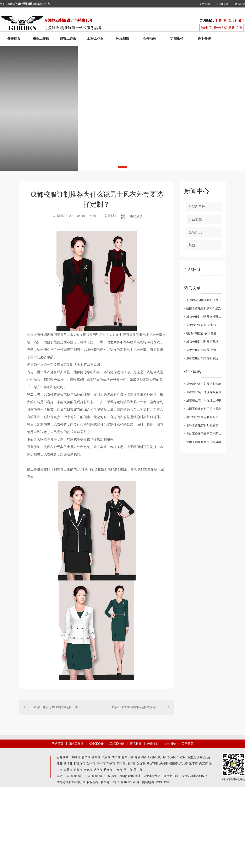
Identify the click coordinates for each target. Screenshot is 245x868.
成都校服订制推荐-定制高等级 (204, 350)
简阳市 (121, 763)
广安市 (118, 770)
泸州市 (164, 763)
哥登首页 (14, 39)
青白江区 (127, 757)
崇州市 (101, 763)
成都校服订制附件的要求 (202, 342)
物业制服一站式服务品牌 (222, 28)
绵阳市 (131, 763)
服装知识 (195, 232)
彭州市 (91, 763)
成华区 (116, 757)
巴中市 (128, 770)
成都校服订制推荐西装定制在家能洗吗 (204, 358)
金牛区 (96, 757)
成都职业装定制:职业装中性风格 (204, 325)
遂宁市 (194, 763)
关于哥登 (204, 39)
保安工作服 (68, 39)
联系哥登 (240, 4)
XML (167, 782)
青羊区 (86, 757)
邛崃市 (111, 763)
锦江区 (76, 757)
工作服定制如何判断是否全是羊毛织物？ (204, 300)
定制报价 (177, 39)
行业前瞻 (195, 219)
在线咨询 (205, 4)
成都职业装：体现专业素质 (204, 392)
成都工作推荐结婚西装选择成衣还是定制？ (140, 707)
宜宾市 (78, 770)
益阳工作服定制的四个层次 (204, 308)
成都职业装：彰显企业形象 (204, 384)
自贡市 (141, 763)
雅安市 (108, 770)
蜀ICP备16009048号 (126, 782)
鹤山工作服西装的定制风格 (204, 442)
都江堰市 (80, 763)
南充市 (88, 770)
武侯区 (106, 757)
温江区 (162, 757)
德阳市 (174, 763)
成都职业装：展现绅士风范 (204, 400)
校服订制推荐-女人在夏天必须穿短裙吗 (204, 333)
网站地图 (148, 782)
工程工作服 (95, 39)
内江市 (203, 763)
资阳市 (68, 770)
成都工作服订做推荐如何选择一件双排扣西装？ (58, 707)
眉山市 (138, 770)
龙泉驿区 (140, 757)
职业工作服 (41, 39)
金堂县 (192, 757)
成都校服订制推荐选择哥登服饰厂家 (204, 317)
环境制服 (122, 39)
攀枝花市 (152, 763)
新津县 (68, 763)
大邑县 (202, 757)
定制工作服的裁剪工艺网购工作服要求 (204, 434)
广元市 (184, 763)
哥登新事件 (197, 206)
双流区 (172, 757)
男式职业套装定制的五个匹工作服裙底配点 (204, 417)
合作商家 (150, 39)
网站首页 (58, 744)
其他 (192, 245)
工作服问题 (222, 4)
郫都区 (182, 757)
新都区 (152, 757)
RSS (159, 782)
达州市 (98, 770)
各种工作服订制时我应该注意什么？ (204, 425)
